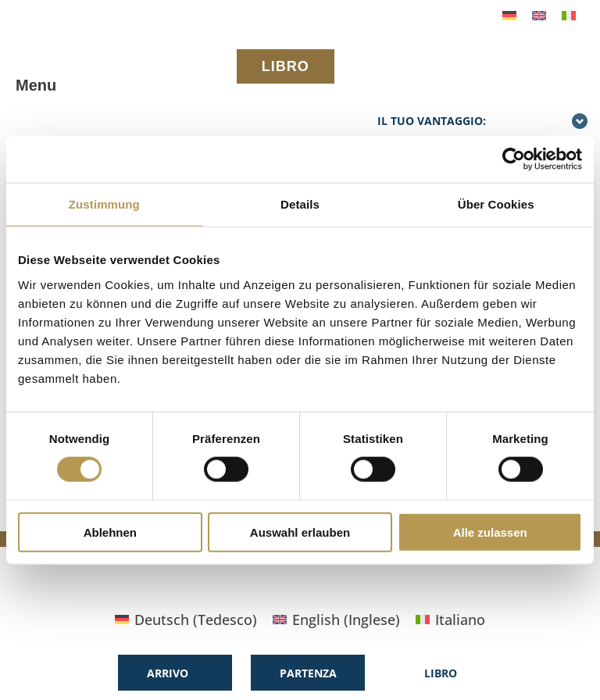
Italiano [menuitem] (460, 620)
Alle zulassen (490, 532)
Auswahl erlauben (300, 532)
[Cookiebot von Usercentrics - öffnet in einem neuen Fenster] (514, 159)
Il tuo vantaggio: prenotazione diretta (483, 130)
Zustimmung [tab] (104, 204)
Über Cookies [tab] (496, 204)
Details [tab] (300, 204)
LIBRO (286, 66)
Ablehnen (110, 532)
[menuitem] (509, 14)
